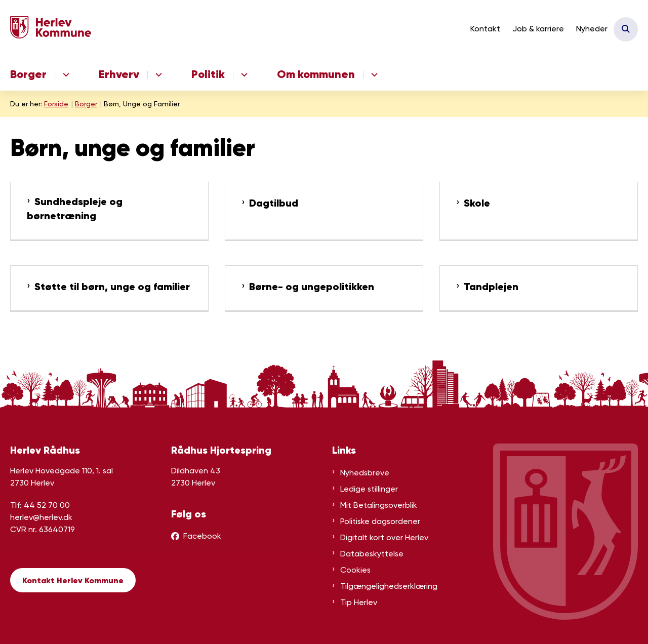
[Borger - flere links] (65, 75)
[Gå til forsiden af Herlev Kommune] (51, 29)
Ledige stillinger (369, 489)
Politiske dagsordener (380, 521)
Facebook (202, 536)
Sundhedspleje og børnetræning (75, 209)
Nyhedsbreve (365, 473)
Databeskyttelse (372, 554)
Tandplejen (491, 287)
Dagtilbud (274, 203)
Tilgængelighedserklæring (389, 586)
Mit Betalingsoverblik (379, 505)
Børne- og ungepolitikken (312, 287)
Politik (208, 74)
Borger (28, 74)
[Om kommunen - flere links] (373, 75)
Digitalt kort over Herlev (384, 537)
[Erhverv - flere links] (157, 75)
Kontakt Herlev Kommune (73, 580)
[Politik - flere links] (243, 75)
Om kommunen (316, 74)
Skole (477, 203)
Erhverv (119, 74)
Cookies (355, 570)
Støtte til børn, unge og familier (112, 287)
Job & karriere (538, 29)
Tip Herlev (359, 602)
